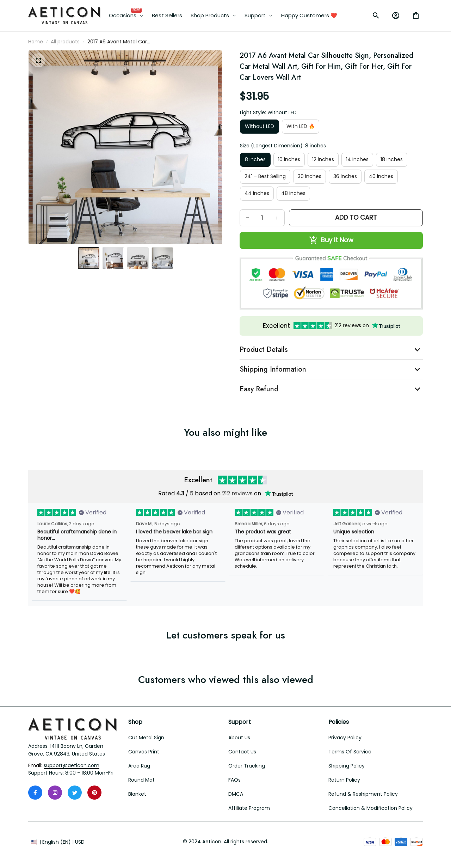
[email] (72, 766)
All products (65, 42)
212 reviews (237, 493)
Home (36, 42)
